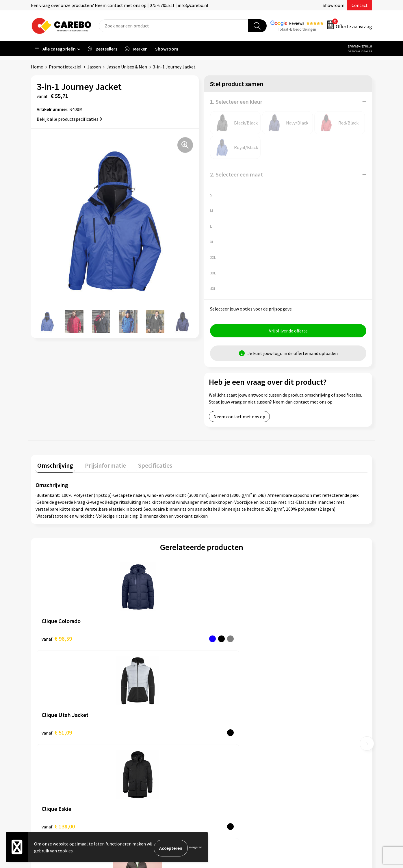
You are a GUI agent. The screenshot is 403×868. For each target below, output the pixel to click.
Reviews (297, 23)
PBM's (299, 714)
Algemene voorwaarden (148, 723)
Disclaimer (135, 767)
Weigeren (195, 848)
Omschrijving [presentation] (53, 465)
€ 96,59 (57, 639)
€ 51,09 (140, 639)
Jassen (94, 67)
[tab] (53, 467)
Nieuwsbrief (220, 776)
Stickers (301, 749)
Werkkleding (306, 705)
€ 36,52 (306, 639)
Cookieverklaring (141, 740)
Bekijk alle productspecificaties (69, 119)
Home (37, 67)
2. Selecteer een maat (236, 174)
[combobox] (173, 26)
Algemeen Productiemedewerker (241, 705)
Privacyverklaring (141, 749)
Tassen (300, 740)
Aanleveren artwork (144, 705)
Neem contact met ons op (239, 418)
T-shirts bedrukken (227, 749)
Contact (360, 5)
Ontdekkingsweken (228, 723)
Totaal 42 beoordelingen (297, 29)
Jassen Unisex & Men (127, 67)
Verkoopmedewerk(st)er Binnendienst (246, 696)
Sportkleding (306, 723)
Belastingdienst (140, 696)
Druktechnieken (140, 758)
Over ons (217, 732)
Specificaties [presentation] (147, 465)
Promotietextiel (65, 67)
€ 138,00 (224, 639)
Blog (213, 740)
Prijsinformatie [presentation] (101, 465)
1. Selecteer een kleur (236, 102)
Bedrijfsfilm (220, 767)
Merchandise (221, 758)
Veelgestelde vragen (144, 732)
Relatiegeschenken (312, 732)
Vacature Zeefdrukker (230, 714)
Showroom (334, 5)
